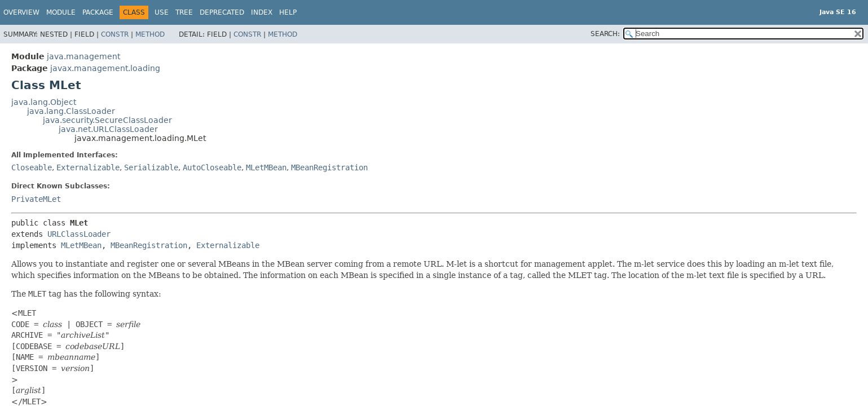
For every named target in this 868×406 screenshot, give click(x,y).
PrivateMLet (36, 199)
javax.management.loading (105, 68)
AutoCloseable (212, 167)
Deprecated (222, 12)
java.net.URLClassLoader (108, 129)
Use (162, 12)
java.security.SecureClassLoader (107, 120)
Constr (115, 34)
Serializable (151, 167)
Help (288, 12)
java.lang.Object (44, 102)
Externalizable (88, 167)
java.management (83, 56)
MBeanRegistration (329, 167)
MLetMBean (266, 167)
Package (98, 12)
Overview (21, 12)
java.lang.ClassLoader (71, 111)
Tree (184, 12)
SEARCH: (605, 34)
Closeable (32, 167)
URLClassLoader (79, 234)
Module (61, 12)
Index (262, 12)
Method (150, 34)
